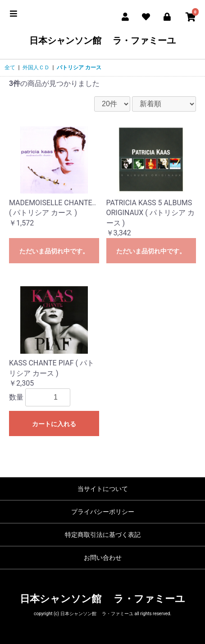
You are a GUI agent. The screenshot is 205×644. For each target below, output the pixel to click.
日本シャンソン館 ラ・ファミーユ (102, 41)
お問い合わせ (103, 558)
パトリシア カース (79, 68)
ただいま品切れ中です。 (54, 251)
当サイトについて (103, 489)
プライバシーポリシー (103, 512)
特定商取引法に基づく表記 (103, 535)
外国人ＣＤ (36, 68)
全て (10, 68)
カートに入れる (54, 424)
